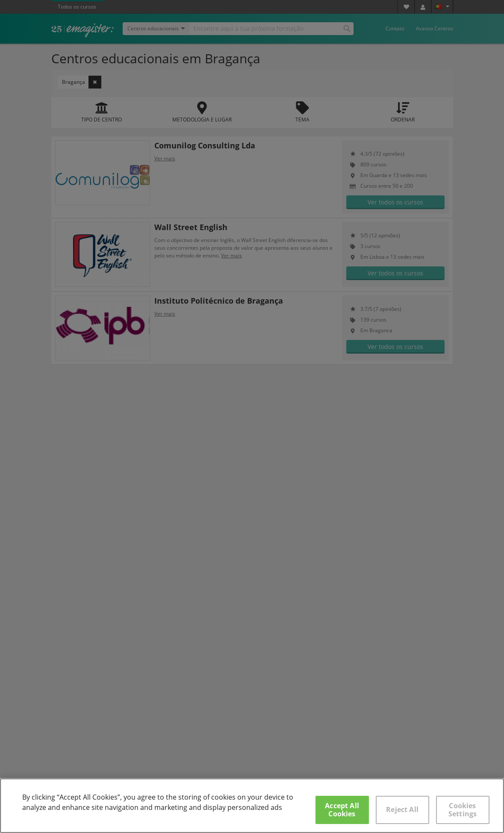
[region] (252, 806)
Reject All (402, 809)
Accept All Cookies (342, 810)
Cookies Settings (463, 810)
